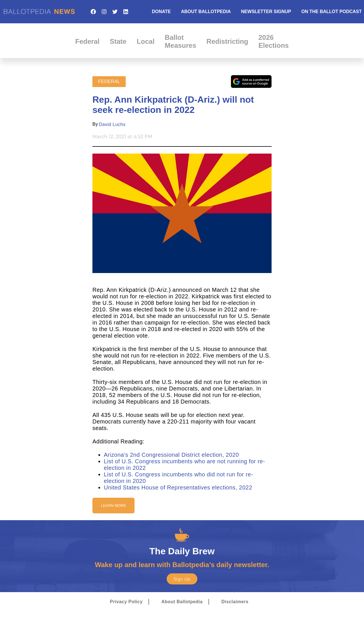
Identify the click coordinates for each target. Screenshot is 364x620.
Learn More (113, 506)
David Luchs (112, 124)
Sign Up (182, 579)
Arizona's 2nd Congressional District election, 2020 (171, 455)
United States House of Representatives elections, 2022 (178, 487)
